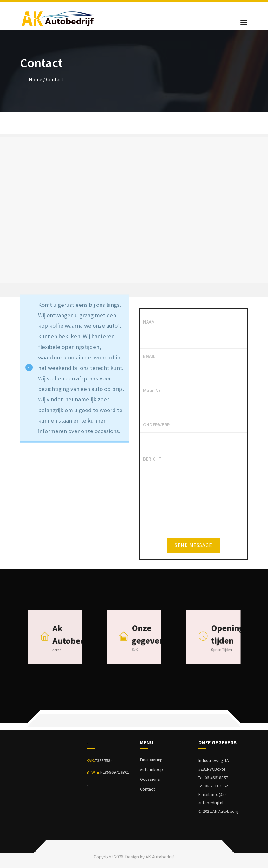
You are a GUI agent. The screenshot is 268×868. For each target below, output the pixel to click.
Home (36, 79)
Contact (147, 789)
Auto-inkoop (151, 769)
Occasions (150, 779)
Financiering (151, 760)
